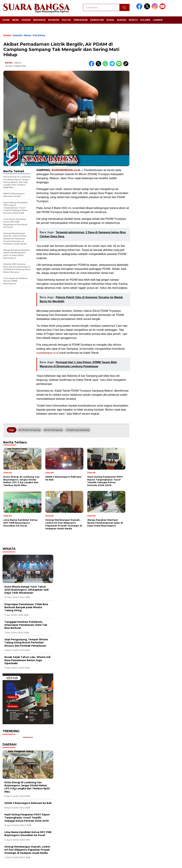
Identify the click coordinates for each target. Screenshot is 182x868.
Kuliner (145, 20)
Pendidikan (81, 20)
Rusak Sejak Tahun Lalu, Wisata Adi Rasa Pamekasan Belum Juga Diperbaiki (27, 660)
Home (6, 20)
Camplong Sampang (78, 430)
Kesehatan (97, 20)
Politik (66, 20)
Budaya (122, 20)
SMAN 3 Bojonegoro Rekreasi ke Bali (28, 803)
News (16, 20)
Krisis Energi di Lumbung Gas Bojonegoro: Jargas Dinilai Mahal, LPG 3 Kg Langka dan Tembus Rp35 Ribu (27, 787)
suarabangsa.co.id (47, 353)
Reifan (9, 63)
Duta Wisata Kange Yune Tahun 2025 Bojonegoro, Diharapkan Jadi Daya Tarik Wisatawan (26, 590)
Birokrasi (39, 20)
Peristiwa (39, 35)
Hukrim (26, 20)
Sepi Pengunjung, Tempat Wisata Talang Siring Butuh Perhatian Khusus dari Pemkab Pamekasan (26, 642)
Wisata (133, 20)
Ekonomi (54, 20)
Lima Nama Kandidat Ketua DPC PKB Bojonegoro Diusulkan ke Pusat (28, 834)
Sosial (110, 20)
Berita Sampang (53, 430)
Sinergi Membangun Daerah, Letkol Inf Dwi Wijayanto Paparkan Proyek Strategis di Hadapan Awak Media (27, 850)
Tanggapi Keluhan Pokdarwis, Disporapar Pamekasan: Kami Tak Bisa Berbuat (26, 625)
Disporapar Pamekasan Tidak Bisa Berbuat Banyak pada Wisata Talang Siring (26, 607)
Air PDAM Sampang (29, 430)
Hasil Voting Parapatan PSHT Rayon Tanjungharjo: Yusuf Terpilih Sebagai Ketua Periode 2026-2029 (27, 818)
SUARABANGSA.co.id (66, 170)
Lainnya (158, 20)
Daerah (18, 35)
